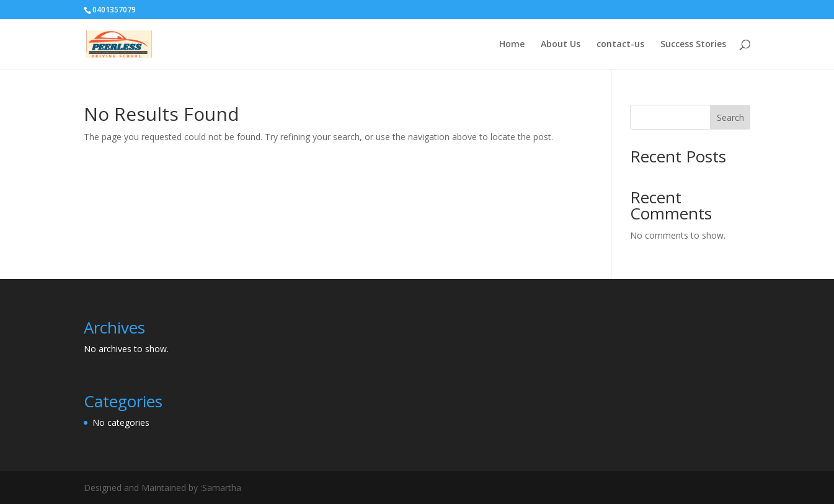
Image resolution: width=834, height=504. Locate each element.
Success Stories (693, 45)
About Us (561, 45)
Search (730, 117)
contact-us (620, 45)
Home (512, 45)
